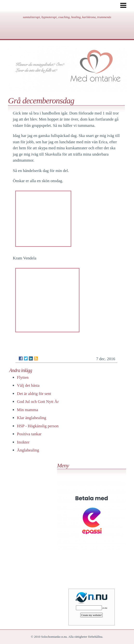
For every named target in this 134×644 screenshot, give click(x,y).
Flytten (23, 377)
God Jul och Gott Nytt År (38, 402)
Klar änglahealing (31, 418)
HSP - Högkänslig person (38, 426)
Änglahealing (28, 450)
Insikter (23, 442)
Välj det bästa (28, 385)
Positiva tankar (29, 434)
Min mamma (27, 410)
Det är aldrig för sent (34, 394)
